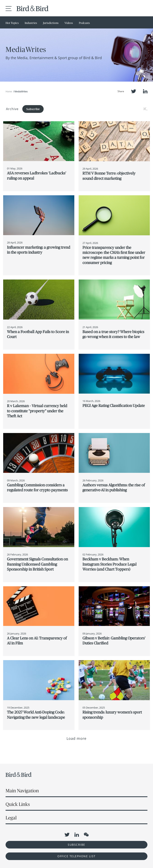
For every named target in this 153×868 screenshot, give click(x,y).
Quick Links (18, 804)
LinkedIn (145, 91)
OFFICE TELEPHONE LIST (76, 856)
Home (9, 92)
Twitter (134, 91)
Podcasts (84, 23)
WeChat (86, 835)
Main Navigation (22, 791)
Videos (69, 23)
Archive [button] (12, 109)
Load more (77, 738)
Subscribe (33, 109)
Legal (11, 818)
